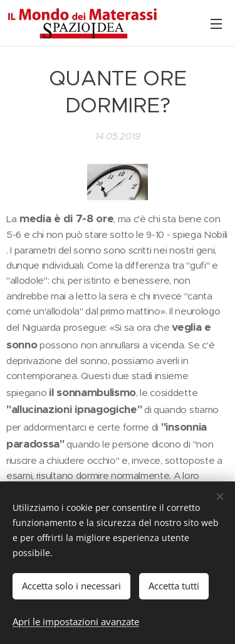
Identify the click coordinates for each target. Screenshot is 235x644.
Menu (216, 24)
